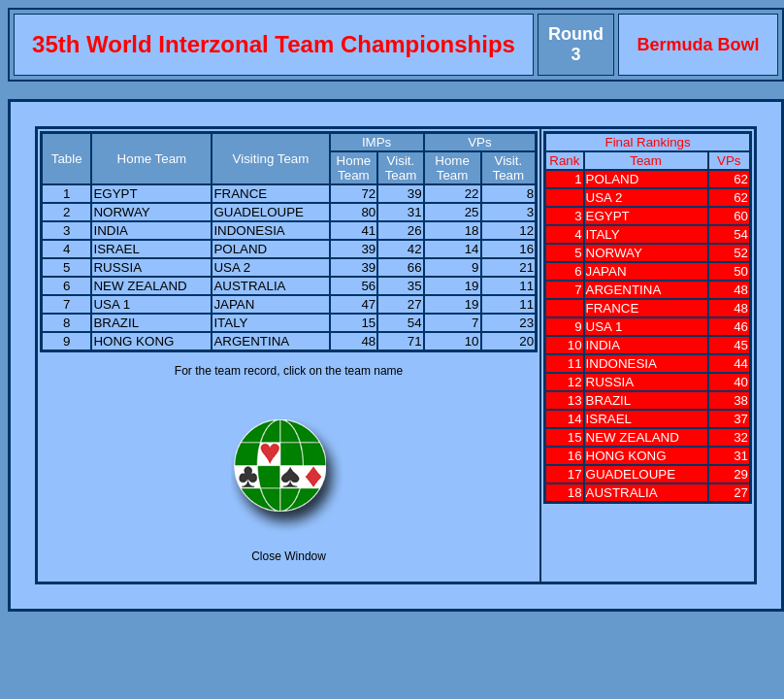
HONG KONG (133, 341)
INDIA (111, 231)
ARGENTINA (251, 341)
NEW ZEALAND (140, 286)
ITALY (230, 323)
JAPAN (234, 304)
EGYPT (115, 194)
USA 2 (232, 267)
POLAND (240, 249)
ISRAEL (116, 249)
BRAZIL (116, 323)
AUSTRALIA (249, 286)
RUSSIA (117, 267)
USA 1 (112, 304)
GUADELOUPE (259, 212)
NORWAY (121, 212)
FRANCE (240, 194)
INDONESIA (249, 231)
